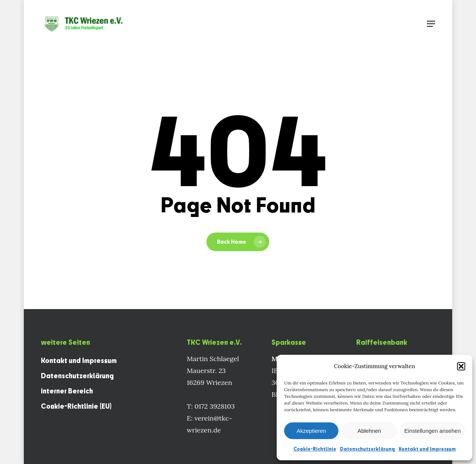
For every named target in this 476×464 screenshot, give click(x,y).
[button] (461, 366)
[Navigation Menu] (431, 24)
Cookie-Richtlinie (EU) (76, 406)
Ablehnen (369, 431)
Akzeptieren (311, 431)
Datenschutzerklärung (367, 449)
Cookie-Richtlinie (315, 449)
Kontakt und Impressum (427, 449)
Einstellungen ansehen (432, 431)
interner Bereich (67, 391)
